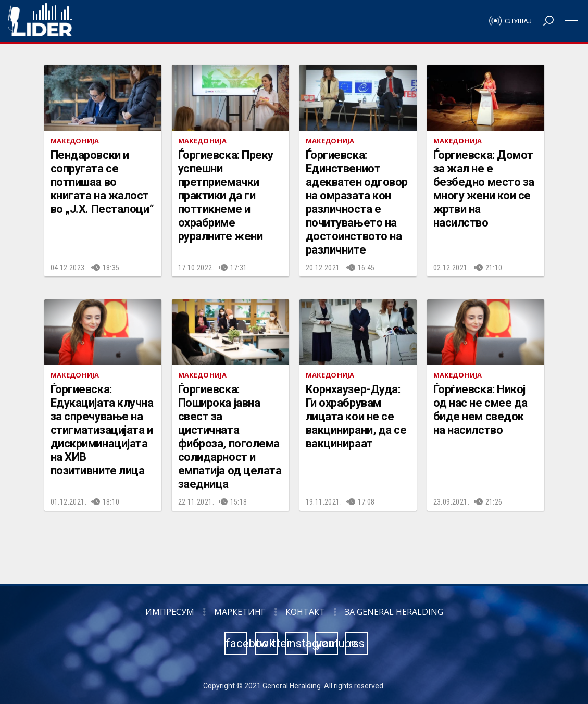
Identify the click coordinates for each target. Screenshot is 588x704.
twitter (267, 643)
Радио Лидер (40, 21)
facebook (236, 643)
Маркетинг (240, 612)
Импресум (170, 612)
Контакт (305, 612)
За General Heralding (394, 612)
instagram (297, 643)
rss (357, 643)
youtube (327, 643)
